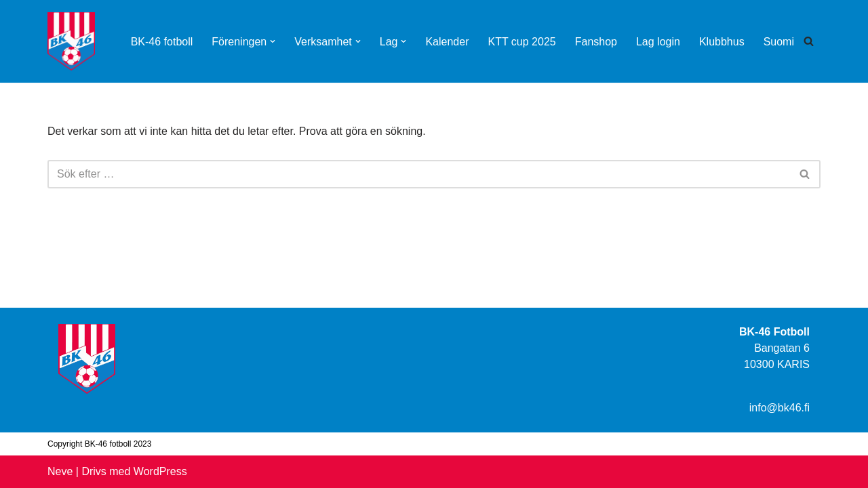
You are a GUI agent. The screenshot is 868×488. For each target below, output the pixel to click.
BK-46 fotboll (162, 42)
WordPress (160, 471)
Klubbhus (722, 42)
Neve (60, 471)
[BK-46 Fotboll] (71, 41)
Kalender (447, 42)
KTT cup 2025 (521, 42)
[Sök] (809, 41)
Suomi (779, 42)
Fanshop (596, 42)
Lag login (658, 42)
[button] (273, 41)
